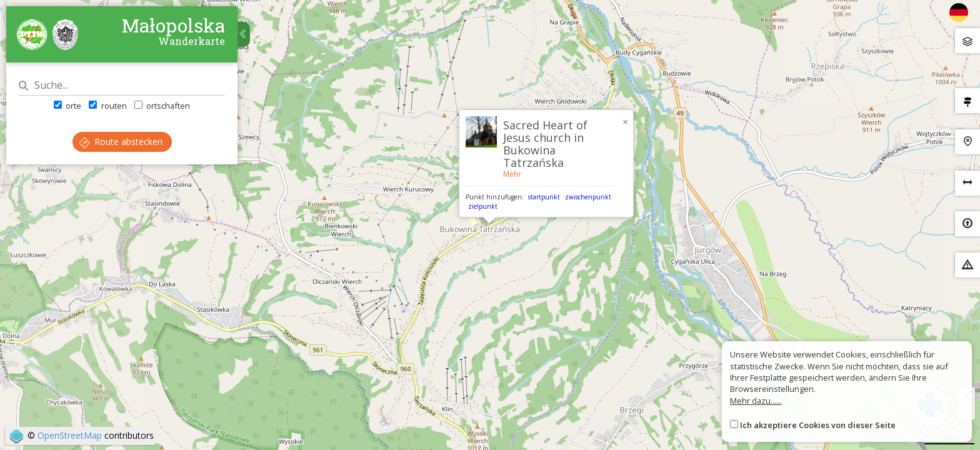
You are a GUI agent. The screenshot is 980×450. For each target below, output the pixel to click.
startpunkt (544, 197)
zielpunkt (483, 206)
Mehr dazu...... (756, 401)
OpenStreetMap (70, 435)
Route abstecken (121, 142)
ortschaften (162, 106)
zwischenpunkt (588, 197)
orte (67, 106)
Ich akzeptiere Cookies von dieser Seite (818, 425)
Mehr (512, 174)
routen (107, 106)
